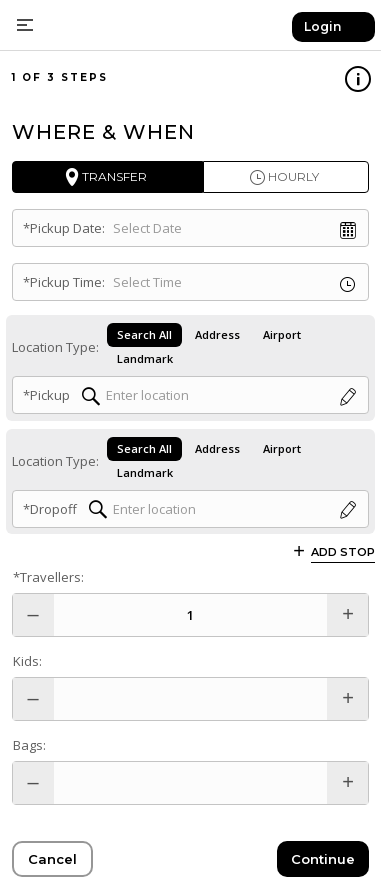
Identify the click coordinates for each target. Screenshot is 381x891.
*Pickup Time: (64, 282)
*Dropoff (50, 509)
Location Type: (55, 347)
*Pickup (46, 395)
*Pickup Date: (64, 228)
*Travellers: (48, 577)
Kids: (27, 661)
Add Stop (343, 551)
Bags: (29, 745)
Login (322, 26)
